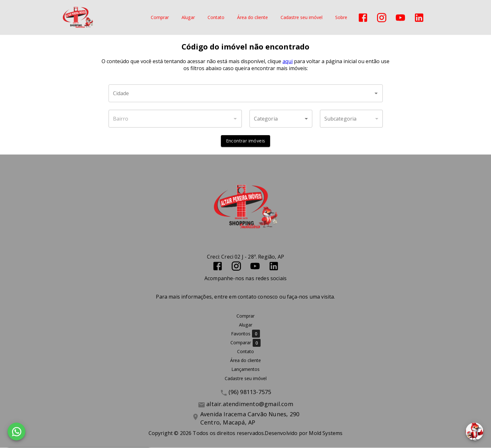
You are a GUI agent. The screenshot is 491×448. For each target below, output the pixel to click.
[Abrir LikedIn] (419, 18)
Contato (216, 18)
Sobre (341, 18)
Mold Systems (326, 433)
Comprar (160, 18)
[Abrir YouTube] (400, 18)
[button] (281, 119)
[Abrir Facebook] (363, 18)
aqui (288, 62)
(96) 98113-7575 (250, 392)
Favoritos (245, 334)
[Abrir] (376, 94)
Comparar (245, 343)
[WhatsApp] (17, 432)
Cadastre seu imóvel (302, 18)
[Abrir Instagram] (382, 18)
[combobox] (246, 94)
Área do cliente (252, 18)
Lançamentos (245, 369)
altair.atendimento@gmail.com (250, 404)
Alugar (188, 18)
